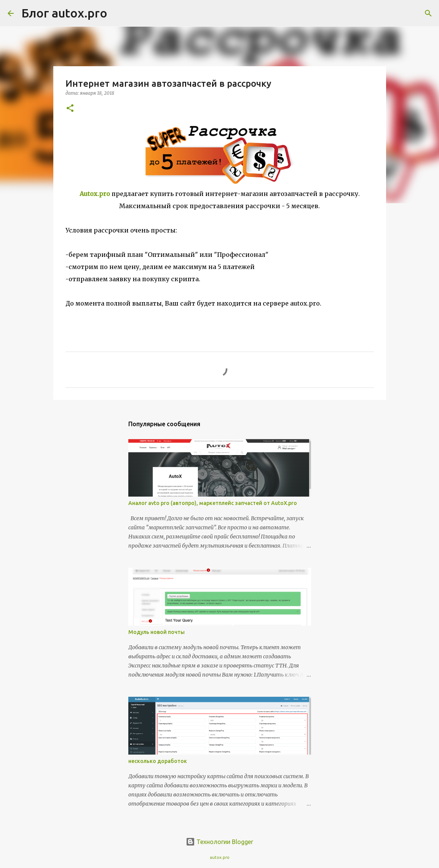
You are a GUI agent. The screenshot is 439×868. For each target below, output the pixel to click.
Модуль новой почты (156, 632)
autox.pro (220, 857)
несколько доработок (158, 761)
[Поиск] (118, 13)
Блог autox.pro (64, 13)
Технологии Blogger (219, 842)
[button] (70, 109)
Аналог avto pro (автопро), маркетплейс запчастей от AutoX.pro (213, 503)
